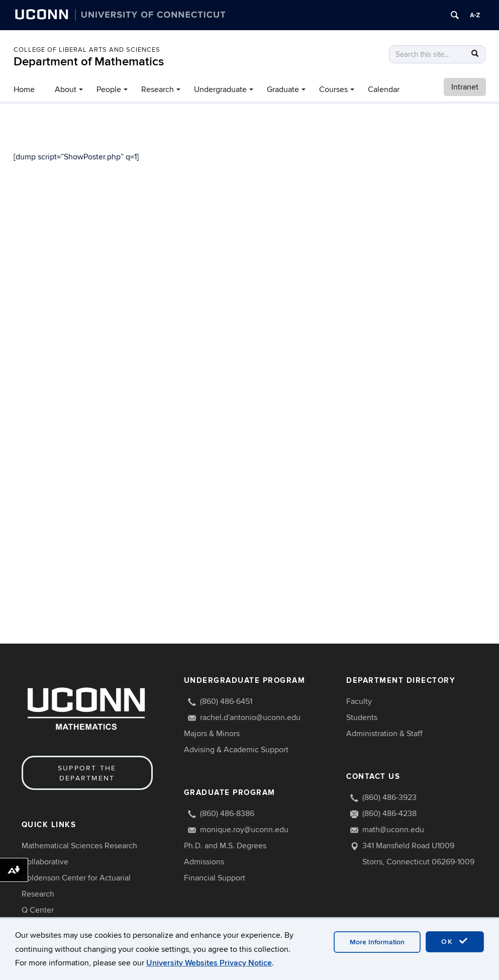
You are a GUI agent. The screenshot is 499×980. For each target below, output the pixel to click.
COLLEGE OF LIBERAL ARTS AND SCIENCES (87, 50)
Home (24, 90)
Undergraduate (220, 90)
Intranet (465, 87)
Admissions (204, 862)
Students (362, 718)
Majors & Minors (212, 734)
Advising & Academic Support (236, 750)
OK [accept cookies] (455, 941)
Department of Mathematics (89, 62)
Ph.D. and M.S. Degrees (225, 846)
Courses (333, 90)
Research (158, 90)
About (66, 90)
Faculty (359, 701)
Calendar (384, 90)
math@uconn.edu (393, 830)
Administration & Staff (384, 734)
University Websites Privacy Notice (209, 963)
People (109, 90)
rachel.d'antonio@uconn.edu (250, 718)
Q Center (38, 910)
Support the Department (87, 773)
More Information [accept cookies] (377, 942)
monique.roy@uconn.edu (244, 830)
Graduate (283, 90)
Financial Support (215, 878)
